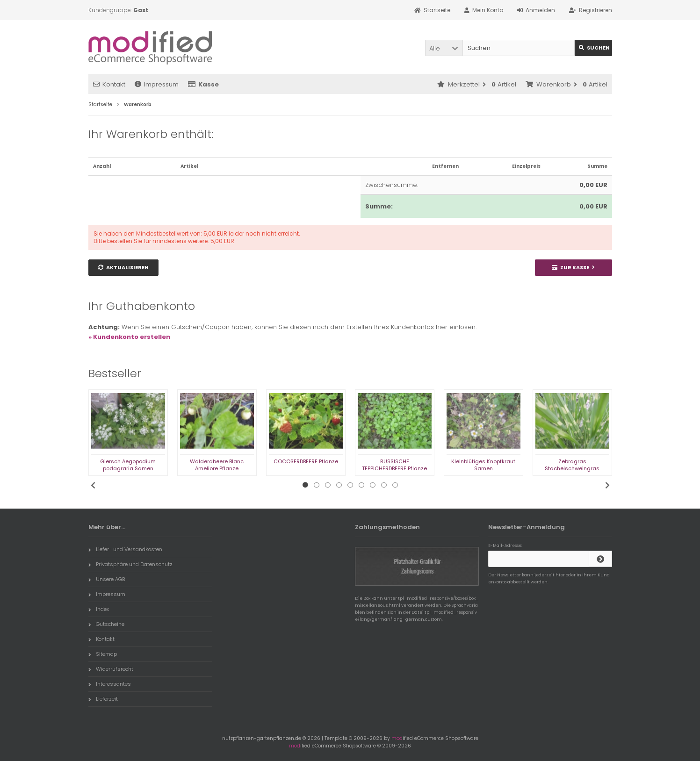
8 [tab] (384, 485)
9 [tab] (395, 485)
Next (607, 485)
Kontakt (109, 84)
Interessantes (110, 684)
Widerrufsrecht (111, 669)
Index (99, 609)
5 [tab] (350, 485)
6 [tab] (361, 485)
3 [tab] (328, 485)
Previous (93, 485)
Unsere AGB (107, 579)
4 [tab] (339, 485)
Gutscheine (106, 624)
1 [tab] (305, 485)
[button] (444, 48)
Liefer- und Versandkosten (125, 549)
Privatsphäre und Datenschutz (130, 564)
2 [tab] (317, 485)
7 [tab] (373, 485)
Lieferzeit (103, 699)
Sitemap (103, 654)
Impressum (157, 84)
